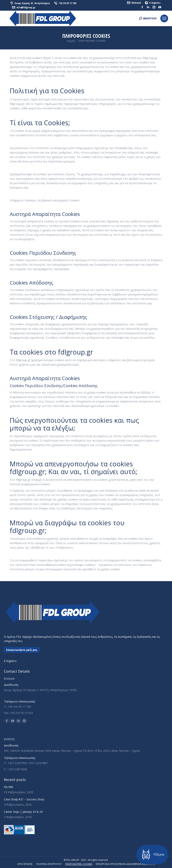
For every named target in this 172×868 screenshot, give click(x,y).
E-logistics (152, 3)
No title (9, 787)
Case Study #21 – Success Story (24, 799)
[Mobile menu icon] (164, 18)
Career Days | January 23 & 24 (23, 812)
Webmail (134, 3)
